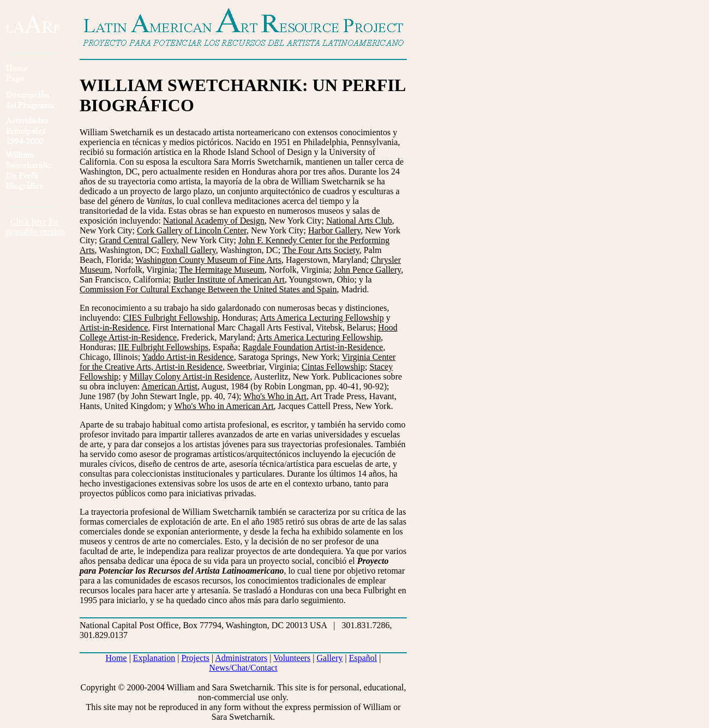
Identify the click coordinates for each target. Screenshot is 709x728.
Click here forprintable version (35, 227)
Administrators (241, 658)
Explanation (154, 658)
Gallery (330, 658)
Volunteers (292, 658)
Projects (195, 658)
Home (116, 658)
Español (363, 658)
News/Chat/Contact (243, 668)
